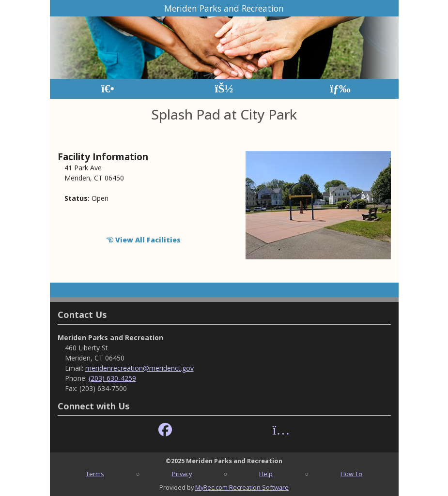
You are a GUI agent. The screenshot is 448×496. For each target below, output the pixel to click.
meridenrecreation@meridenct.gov (139, 368)
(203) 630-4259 (112, 378)
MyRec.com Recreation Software (242, 487)
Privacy (182, 474)
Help (266, 474)
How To (351, 474)
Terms (95, 474)
